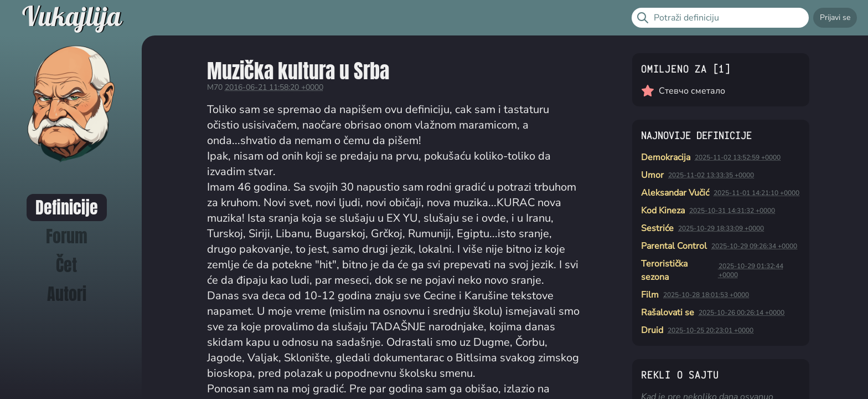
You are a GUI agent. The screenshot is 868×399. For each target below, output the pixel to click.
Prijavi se (835, 17)
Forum (67, 236)
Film (650, 295)
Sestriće (657, 228)
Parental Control (674, 246)
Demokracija (666, 157)
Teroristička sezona (664, 270)
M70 (215, 87)
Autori (67, 294)
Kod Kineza (663, 211)
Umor (652, 175)
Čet (66, 265)
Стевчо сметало (692, 91)
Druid (652, 330)
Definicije (67, 208)
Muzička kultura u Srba (298, 71)
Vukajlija (72, 18)
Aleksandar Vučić (675, 193)
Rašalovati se (668, 313)
